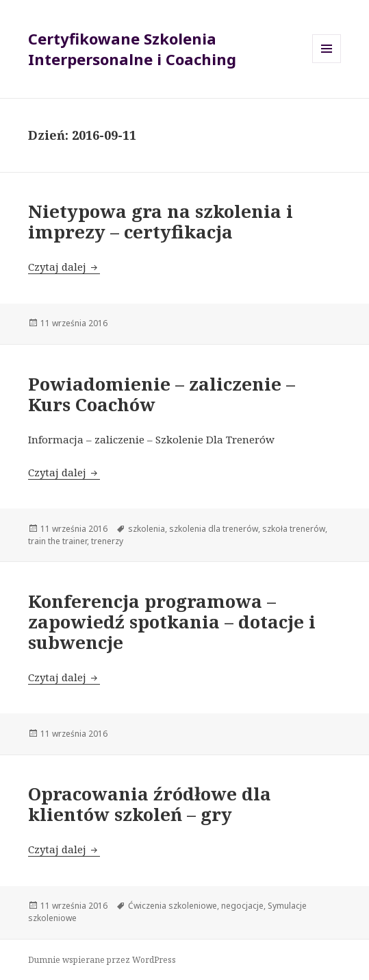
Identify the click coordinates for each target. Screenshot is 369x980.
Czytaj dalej (64, 267)
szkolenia (147, 529)
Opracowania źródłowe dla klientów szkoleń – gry (150, 804)
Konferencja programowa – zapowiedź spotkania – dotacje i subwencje (172, 622)
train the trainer (58, 541)
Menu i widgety (327, 63)
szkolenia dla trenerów (214, 529)
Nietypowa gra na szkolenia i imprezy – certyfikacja (161, 221)
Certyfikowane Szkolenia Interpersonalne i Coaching (132, 49)
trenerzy (107, 541)
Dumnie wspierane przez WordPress (102, 960)
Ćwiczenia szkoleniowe (173, 906)
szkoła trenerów (294, 529)
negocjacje (242, 906)
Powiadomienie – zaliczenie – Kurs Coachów (162, 394)
